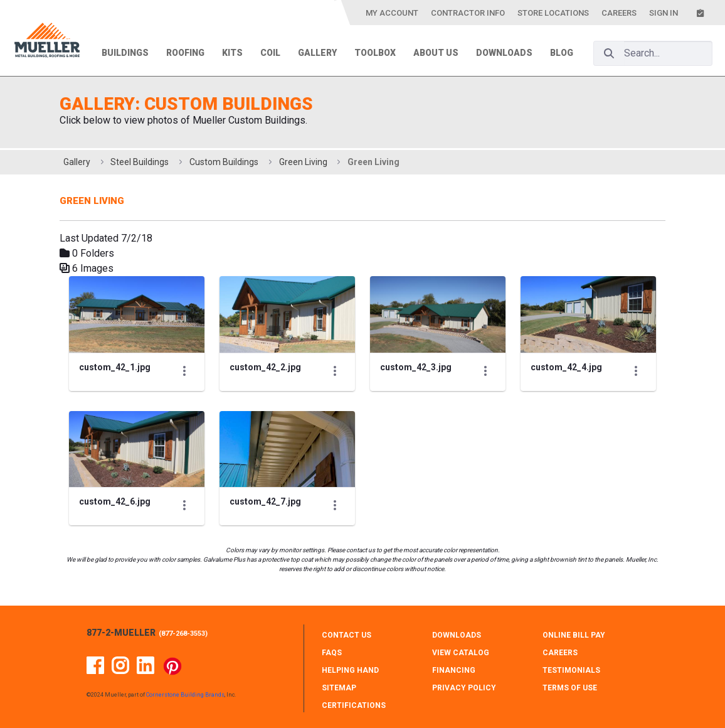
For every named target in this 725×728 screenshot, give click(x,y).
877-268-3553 (183, 634)
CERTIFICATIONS (354, 705)
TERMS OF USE (570, 688)
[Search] (609, 53)
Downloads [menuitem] (504, 53)
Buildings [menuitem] (125, 53)
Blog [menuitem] (562, 53)
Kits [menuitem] (232, 53)
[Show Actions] (184, 370)
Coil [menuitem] (270, 53)
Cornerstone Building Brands (185, 695)
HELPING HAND (350, 670)
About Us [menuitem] (436, 53)
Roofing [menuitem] (185, 53)
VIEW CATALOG (461, 653)
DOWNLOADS (457, 635)
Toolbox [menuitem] (375, 53)
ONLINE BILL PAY (574, 635)
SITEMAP (339, 688)
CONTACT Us (347, 635)
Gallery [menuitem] (317, 53)
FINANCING (454, 670)
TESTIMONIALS (571, 670)
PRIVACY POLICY (464, 688)
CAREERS (560, 653)
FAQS (332, 653)
